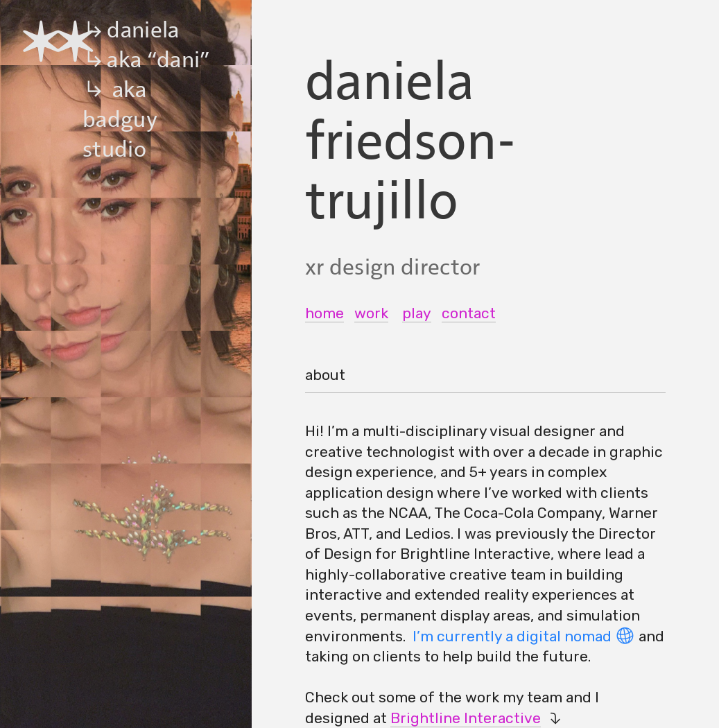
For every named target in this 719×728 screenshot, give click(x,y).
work (371, 313)
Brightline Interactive (466, 718)
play (417, 313)
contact (469, 313)
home (324, 313)
